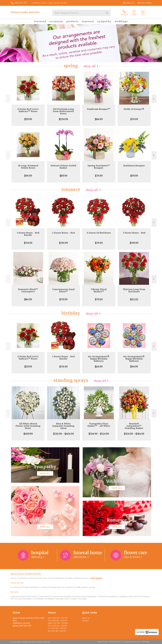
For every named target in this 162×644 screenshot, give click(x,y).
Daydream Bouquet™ (99, 109)
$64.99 (99, 367)
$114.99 (28, 243)
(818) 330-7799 (21, 3)
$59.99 (28, 119)
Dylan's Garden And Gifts (25, 12)
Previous (8, 99)
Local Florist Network (132, 642)
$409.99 (28, 434)
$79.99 (99, 299)
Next (154, 99)
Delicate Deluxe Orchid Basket (63, 167)
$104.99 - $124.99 (99, 434)
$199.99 (134, 243)
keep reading (96, 578)
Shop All (90, 66)
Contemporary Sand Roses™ (63, 290)
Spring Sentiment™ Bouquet (99, 167)
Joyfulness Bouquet (134, 166)
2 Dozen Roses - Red (63, 233)
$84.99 (99, 119)
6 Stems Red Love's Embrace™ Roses (28, 110)
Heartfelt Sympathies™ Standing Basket (134, 426)
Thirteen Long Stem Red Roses (134, 290)
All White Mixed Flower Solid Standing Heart (28, 426)
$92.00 (134, 299)
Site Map (146, 642)
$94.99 (28, 176)
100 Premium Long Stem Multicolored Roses (63, 111)
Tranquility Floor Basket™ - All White (99, 425)
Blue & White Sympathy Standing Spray (63, 426)
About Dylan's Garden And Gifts (26, 574)
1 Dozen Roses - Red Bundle (28, 234)
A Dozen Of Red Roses (99, 233)
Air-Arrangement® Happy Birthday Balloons (99, 359)
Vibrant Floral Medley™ (99, 290)
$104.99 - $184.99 (134, 434)
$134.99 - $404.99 (63, 434)
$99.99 (134, 176)
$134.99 (63, 243)
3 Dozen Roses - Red (134, 233)
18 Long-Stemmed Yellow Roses (28, 167)
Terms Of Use (102, 642)
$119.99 (63, 299)
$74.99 (134, 119)
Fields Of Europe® (134, 109)
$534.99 (63, 119)
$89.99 (63, 176)
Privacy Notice (116, 642)
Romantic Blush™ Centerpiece (28, 290)
